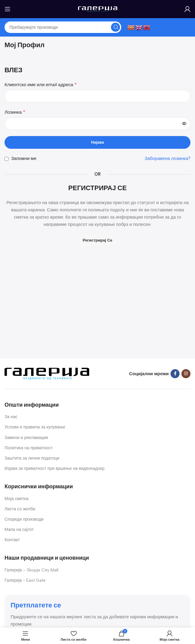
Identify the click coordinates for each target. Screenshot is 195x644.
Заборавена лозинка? (167, 158)
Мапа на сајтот (19, 530)
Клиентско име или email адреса (41, 85)
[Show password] (184, 124)
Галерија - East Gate (25, 580)
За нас (11, 417)
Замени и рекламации (26, 438)
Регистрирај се (98, 240)
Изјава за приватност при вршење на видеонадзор (55, 468)
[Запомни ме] (6, 159)
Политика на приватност (29, 448)
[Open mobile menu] (8, 9)
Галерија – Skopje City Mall (31, 570)
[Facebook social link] (175, 374)
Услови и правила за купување (35, 427)
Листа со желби (20, 509)
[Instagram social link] (186, 374)
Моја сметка (16, 499)
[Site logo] (98, 9)
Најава (97, 142)
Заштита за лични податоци (32, 458)
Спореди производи (24, 519)
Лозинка (15, 112)
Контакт (12, 540)
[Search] (63, 27)
